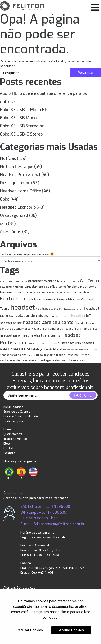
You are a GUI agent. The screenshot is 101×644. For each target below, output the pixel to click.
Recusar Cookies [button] (30, 630)
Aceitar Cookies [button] (71, 630)
